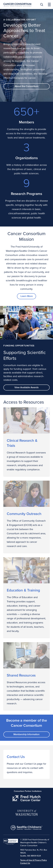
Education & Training (23, 590)
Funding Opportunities (19, 346)
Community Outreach (24, 514)
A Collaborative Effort (20, 20)
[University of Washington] (26, 812)
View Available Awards (26, 387)
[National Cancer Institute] (11, 842)
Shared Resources (21, 675)
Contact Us (16, 757)
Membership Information (26, 734)
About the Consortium (26, 86)
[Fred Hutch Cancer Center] (26, 798)
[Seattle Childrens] (26, 827)
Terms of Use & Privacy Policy (33, 860)
